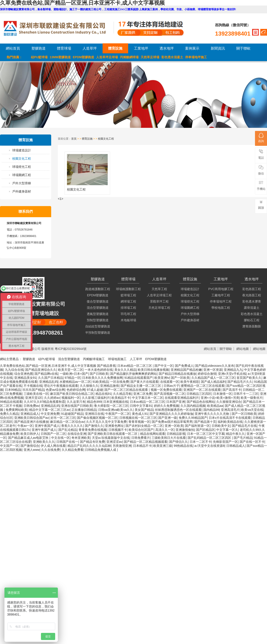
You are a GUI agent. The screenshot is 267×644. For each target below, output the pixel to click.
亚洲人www (32, 450)
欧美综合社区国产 (141, 430)
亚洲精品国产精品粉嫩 (186, 370)
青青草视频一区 (139, 422)
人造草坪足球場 (107, 57)
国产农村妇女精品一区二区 (144, 426)
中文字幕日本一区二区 (148, 398)
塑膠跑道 (38, 48)
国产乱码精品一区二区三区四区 (210, 438)
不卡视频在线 (33, 386)
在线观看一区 (170, 382)
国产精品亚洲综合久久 (41, 370)
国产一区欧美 (180, 378)
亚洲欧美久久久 (44, 442)
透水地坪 (167, 48)
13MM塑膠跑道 (60, 57)
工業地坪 (141, 48)
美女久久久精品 (125, 370)
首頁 (74, 139)
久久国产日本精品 (51, 378)
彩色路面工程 (252, 289)
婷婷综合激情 (207, 374)
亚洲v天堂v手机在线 (232, 374)
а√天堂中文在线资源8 (209, 446)
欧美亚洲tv (162, 378)
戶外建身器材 (22, 191)
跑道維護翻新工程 (98, 289)
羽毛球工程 (128, 314)
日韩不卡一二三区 (246, 394)
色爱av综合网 (55, 390)
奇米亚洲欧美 (81, 438)
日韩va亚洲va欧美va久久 (115, 410)
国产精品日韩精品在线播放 (177, 374)
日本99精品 (13, 390)
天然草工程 (159, 289)
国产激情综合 (30, 446)
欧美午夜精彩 (190, 382)
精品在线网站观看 (153, 434)
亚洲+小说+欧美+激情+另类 (220, 398)
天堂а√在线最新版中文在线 (111, 438)
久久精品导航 (122, 394)
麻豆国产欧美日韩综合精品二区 (72, 394)
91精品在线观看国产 (139, 378)
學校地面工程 (221, 308)
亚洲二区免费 (143, 394)
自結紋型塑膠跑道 (98, 326)
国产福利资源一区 (197, 426)
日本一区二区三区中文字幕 (206, 434)
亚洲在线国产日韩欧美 (77, 406)
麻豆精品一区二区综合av (67, 422)
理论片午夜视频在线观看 (61, 386)
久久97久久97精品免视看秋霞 (44, 402)
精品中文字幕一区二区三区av (50, 410)
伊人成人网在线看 (53, 446)
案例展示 (192, 48)
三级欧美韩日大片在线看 (169, 438)
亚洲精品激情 (109, 386)
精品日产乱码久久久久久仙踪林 (89, 446)
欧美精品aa (215, 406)
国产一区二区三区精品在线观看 (127, 390)
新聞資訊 (218, 48)
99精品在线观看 (11, 402)
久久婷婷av (52, 398)
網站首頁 (13, 48)
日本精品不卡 (142, 446)
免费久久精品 (9, 414)
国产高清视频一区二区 (169, 394)
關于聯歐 (243, 48)
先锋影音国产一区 (225, 442)
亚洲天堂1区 (34, 398)
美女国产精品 (144, 410)
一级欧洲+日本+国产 (74, 374)
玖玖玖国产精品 (33, 390)
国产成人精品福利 (213, 382)
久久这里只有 (76, 402)
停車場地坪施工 (196, 57)
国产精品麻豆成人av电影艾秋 (29, 438)
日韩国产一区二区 (53, 434)
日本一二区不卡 (200, 442)
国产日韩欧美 (99, 374)
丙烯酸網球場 (129, 57)
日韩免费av (31, 406)
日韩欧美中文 (221, 426)
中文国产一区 (9, 446)
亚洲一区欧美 (174, 426)
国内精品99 (211, 410)
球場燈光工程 (22, 167)
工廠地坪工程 (221, 295)
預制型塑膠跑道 (98, 320)
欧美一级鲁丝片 (252, 398)
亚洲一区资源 (213, 370)
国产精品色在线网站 (201, 402)
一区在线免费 (119, 382)
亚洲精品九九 (233, 370)
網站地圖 (243, 349)
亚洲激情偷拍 (185, 430)
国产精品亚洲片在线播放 (31, 422)
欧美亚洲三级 (163, 446)
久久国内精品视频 (193, 406)
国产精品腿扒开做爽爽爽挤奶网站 (133, 374)
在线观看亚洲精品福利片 (182, 398)
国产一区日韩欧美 (244, 414)
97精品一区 (73, 378)
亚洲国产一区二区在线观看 (202, 390)
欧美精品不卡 (121, 398)
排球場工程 (128, 308)
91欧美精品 (100, 382)
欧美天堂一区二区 (71, 370)
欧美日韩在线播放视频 (153, 370)
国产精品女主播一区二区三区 (141, 386)
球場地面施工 (117, 359)
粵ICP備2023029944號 (71, 349)
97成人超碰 (95, 390)
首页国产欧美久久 (249, 378)
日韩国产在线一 (67, 442)
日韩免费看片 (141, 438)
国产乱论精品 (68, 430)
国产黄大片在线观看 (144, 382)
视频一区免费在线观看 (166, 390)
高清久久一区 (165, 430)
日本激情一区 (222, 394)
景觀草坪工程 (159, 301)
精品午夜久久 (235, 434)
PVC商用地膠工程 (221, 289)
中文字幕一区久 (227, 430)
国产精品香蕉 (106, 366)
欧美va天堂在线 (252, 410)
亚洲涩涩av (114, 442)
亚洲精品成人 (30, 414)
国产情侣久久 (178, 442)
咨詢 (261, 138)
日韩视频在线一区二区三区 (138, 418)
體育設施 (115, 48)
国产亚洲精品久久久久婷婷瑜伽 (171, 414)
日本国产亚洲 (176, 402)
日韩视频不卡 (118, 430)
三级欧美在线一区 (36, 394)
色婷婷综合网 (76, 390)
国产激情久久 (94, 426)
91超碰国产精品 (72, 414)
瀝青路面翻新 (252, 326)
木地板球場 (128, 320)
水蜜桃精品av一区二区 (75, 382)
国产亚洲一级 (168, 418)
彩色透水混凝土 (172, 57)
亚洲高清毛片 (230, 410)
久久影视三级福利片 (96, 398)
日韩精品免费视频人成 (101, 450)
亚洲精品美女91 (25, 378)
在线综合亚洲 (77, 434)
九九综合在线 (14, 370)
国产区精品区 (205, 430)
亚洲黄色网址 (114, 426)
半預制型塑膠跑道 (98, 333)
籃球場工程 (128, 295)
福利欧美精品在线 (230, 422)
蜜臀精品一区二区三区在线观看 (203, 386)
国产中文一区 (164, 366)
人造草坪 (90, 48)
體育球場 (64, 48)
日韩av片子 (171, 386)
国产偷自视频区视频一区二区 (97, 418)
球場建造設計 (22, 150)
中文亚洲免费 (50, 414)
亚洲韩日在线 (94, 414)
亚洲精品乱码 (49, 382)
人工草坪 (136, 359)
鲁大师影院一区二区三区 (111, 406)
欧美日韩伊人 (30, 434)
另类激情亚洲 (122, 446)
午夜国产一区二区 (118, 414)
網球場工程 (128, 301)
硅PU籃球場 (39, 57)
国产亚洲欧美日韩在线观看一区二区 (113, 434)
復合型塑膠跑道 (98, 301)
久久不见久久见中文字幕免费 (106, 422)
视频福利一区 (71, 398)
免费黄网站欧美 (16, 410)
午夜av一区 (25, 426)
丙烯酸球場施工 (94, 359)
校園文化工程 (22, 158)
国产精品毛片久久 (240, 382)
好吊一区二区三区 (63, 418)
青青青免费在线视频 (93, 430)
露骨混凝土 (252, 308)
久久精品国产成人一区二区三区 (213, 378)
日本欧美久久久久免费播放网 (102, 378)
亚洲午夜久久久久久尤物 (212, 414)
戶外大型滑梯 (22, 183)
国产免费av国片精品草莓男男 (172, 422)
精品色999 (94, 402)
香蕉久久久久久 (72, 426)
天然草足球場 (150, 57)
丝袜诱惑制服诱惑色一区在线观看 (178, 410)
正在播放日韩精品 (84, 410)
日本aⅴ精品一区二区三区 (135, 366)
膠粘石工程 (252, 320)
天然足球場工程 (159, 308)
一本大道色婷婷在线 (99, 370)
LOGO (59, 28)
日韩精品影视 (176, 434)
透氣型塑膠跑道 (98, 314)
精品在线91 (103, 394)
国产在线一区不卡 (252, 442)
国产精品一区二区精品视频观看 (146, 442)
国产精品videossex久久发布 (214, 366)
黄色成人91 (140, 414)
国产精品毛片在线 (244, 426)
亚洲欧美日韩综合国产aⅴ (32, 418)
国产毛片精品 (243, 438)
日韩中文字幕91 (141, 406)
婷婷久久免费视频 (166, 406)
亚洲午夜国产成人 (47, 426)
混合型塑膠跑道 (98, 308)
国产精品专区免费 (92, 442)
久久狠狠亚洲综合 (229, 402)
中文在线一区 (61, 438)
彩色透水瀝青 (252, 301)
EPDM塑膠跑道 (83, 57)
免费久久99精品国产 (193, 418)
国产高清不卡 (232, 390)
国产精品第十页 (205, 422)
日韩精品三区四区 (199, 394)
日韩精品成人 (236, 446)
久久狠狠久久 (89, 386)
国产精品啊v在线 (46, 374)
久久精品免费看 (73, 450)
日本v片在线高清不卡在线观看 (230, 418)
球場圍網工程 (22, 175)
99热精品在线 (183, 446)
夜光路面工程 (252, 295)
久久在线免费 (51, 450)
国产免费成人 (184, 366)
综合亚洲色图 (24, 374)
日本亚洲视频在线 (116, 402)
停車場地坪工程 (221, 301)
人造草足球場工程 (159, 295)
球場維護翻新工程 (128, 289)
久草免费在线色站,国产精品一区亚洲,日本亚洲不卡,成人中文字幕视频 (48, 366)
